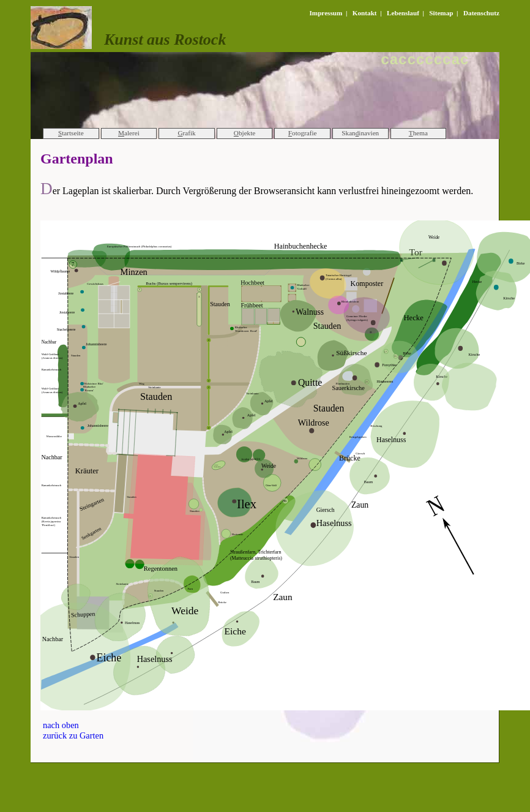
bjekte (244, 133)
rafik (186, 133)
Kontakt (365, 13)
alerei (129, 133)
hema (418, 133)
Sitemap (441, 13)
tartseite (71, 133)
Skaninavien (360, 133)
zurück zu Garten (73, 735)
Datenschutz (481, 13)
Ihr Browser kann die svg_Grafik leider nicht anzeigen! (285, 465)
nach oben (61, 725)
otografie (303, 133)
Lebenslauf (403, 13)
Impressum (326, 13)
